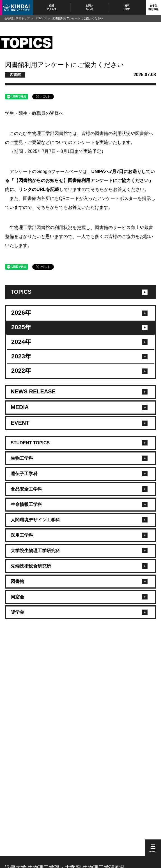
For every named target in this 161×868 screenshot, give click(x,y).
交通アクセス (52, 7)
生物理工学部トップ (17, 18)
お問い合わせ (89, 7)
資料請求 (127, 7)
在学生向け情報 (153, 7)
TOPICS (41, 18)
